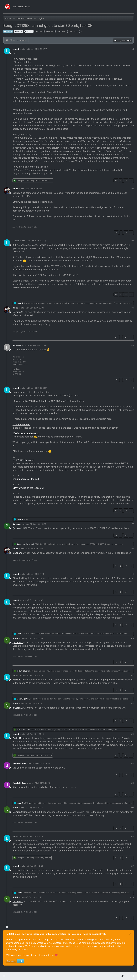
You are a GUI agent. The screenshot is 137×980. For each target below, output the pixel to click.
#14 (132, 734)
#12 (132, 675)
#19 (132, 866)
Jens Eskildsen (19, 763)
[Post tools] (131, 181)
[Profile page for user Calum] (7, 191)
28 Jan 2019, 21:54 (35, 189)
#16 (132, 783)
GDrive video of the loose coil (28, 488)
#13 (132, 704)
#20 (132, 897)
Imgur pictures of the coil (26, 479)
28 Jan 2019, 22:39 (36, 308)
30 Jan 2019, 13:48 (35, 549)
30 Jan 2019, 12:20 (38, 524)
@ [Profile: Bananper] (18, 553)
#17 (132, 808)
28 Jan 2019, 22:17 (36, 241)
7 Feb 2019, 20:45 (42, 763)
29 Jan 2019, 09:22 (37, 388)
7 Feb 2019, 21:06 (36, 866)
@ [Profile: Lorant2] (18, 312)
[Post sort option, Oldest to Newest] (16, 40)
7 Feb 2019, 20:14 (36, 675)
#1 (133, 49)
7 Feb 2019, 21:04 (36, 836)
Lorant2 (16, 49)
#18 (132, 836)
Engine (8, 31)
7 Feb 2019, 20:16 (35, 704)
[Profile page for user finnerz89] (7, 347)
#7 (133, 524)
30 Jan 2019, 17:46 (36, 574)
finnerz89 (17, 345)
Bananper (17, 524)
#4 (133, 308)
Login (20, 961)
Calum (15, 189)
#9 (133, 574)
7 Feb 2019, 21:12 (35, 897)
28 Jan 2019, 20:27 (36, 49)
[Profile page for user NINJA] (7, 640)
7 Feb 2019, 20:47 (42, 783)
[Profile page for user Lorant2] (7, 51)
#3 (133, 241)
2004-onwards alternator (26, 433)
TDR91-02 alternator (23, 460)
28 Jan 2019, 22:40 (38, 345)
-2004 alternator (21, 424)
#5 (133, 345)
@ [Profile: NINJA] (17, 680)
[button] (4, 976)
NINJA (15, 638)
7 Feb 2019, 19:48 (36, 600)
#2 (133, 189)
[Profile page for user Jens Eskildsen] (7, 765)
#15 (132, 763)
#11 (132, 638)
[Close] (130, 934)
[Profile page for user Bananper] (7, 526)
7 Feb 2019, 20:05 (35, 638)
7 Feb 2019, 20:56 (35, 808)
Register (11, 961)
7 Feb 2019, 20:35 (36, 734)
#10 (132, 600)
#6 (133, 388)
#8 (133, 549)
